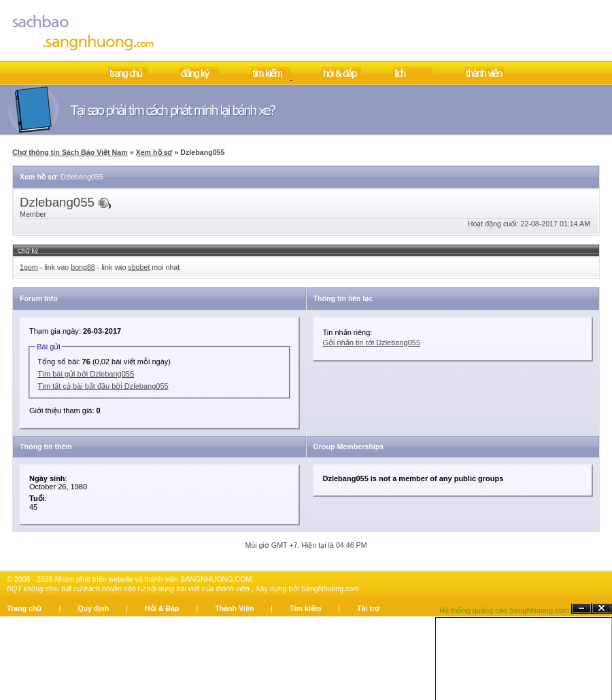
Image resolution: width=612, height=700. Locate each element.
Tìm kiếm (305, 608)
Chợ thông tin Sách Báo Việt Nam (70, 152)
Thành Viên (234, 608)
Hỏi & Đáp (162, 608)
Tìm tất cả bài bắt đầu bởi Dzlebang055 (103, 386)
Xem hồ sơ (154, 152)
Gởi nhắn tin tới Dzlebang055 (372, 343)
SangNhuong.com (330, 589)
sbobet (139, 267)
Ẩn (581, 609)
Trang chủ (24, 608)
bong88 (83, 267)
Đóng (602, 609)
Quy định (93, 608)
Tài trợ (368, 608)
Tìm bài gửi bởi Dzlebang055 (86, 374)
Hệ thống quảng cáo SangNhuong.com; (505, 610)
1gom (29, 267)
